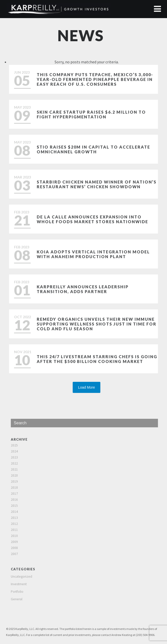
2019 (14, 481)
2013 (14, 518)
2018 (14, 488)
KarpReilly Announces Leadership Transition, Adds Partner (83, 289)
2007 (14, 554)
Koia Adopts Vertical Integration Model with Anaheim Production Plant (93, 254)
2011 (14, 530)
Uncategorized (22, 577)
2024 (14, 451)
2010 (14, 536)
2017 (14, 494)
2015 (14, 506)
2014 (14, 512)
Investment (19, 584)
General (17, 599)
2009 (14, 542)
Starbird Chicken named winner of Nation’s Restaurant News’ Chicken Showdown (97, 184)
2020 (14, 475)
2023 (14, 457)
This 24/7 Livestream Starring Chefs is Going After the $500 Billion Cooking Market (97, 359)
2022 (14, 463)
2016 (14, 500)
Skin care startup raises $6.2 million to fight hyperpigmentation (91, 114)
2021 (14, 469)
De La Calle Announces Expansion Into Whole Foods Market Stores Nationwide (92, 219)
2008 (14, 548)
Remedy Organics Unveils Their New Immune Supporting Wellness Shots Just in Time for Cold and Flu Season (97, 324)
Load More (87, 387)
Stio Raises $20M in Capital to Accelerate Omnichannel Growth (93, 149)
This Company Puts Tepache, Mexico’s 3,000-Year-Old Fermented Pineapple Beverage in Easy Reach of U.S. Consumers (95, 79)
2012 (14, 524)
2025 (14, 445)
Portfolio (17, 592)
